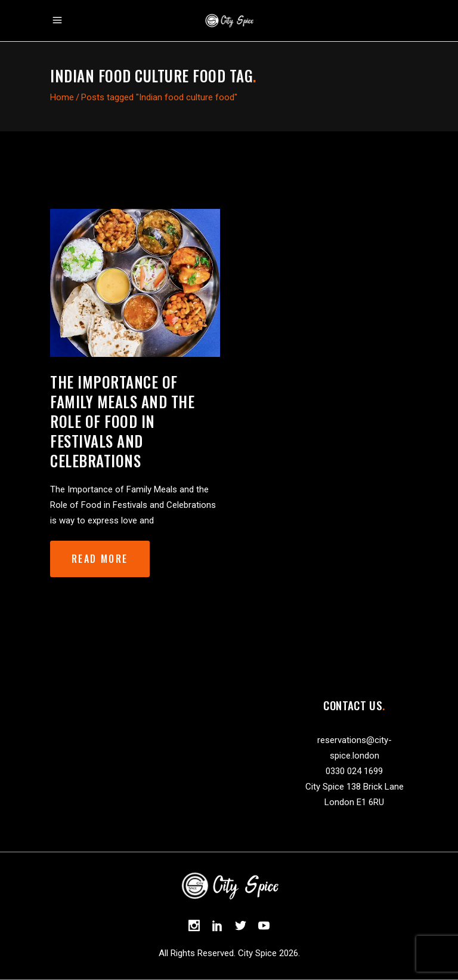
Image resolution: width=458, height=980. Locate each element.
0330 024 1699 (354, 771)
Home (62, 97)
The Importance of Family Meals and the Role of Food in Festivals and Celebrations (122, 421)
